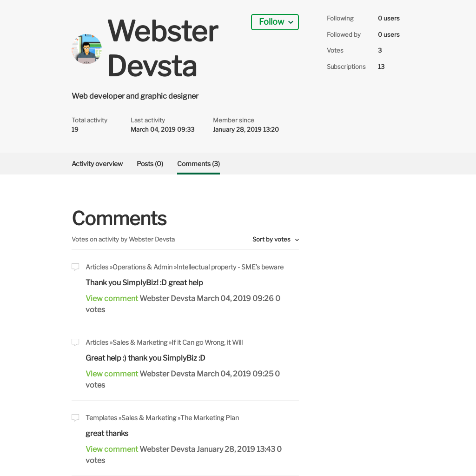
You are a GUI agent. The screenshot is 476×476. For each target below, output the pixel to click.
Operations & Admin (142, 267)
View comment (112, 298)
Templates (101, 418)
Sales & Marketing (140, 342)
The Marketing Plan (210, 418)
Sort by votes (272, 239)
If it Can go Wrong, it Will (207, 342)
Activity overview (97, 164)
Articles (97, 267)
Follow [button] (271, 22)
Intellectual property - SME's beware (230, 267)
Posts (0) (150, 164)
